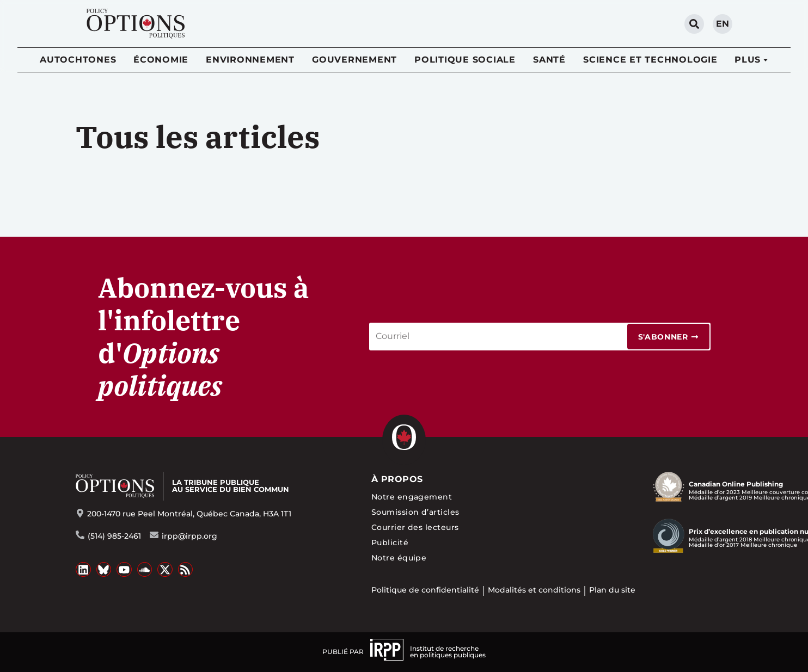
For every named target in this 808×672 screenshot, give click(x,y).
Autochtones (78, 60)
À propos (397, 479)
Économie (161, 60)
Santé (549, 60)
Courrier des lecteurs (415, 527)
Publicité (390, 542)
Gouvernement (354, 60)
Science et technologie (650, 60)
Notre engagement (412, 497)
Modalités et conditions (534, 590)
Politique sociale (465, 60)
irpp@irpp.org (189, 536)
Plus (748, 60)
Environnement (250, 60)
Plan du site (612, 590)
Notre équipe (399, 558)
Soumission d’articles (415, 512)
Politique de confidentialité (425, 590)
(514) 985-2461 (114, 536)
